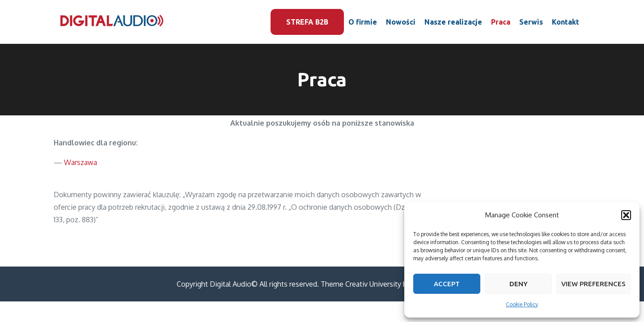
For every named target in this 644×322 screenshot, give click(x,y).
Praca (501, 22)
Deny (519, 284)
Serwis (531, 22)
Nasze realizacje (453, 22)
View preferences (593, 284)
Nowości (401, 22)
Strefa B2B (307, 22)
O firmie (363, 22)
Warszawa (80, 162)
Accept (447, 284)
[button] (626, 215)
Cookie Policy (522, 304)
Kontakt (566, 22)
